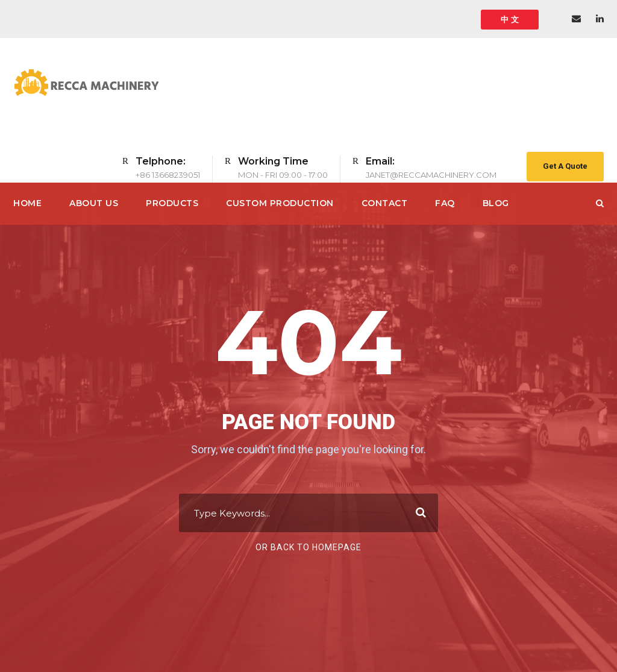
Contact (385, 203)
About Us (94, 203)
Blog (496, 203)
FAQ (445, 203)
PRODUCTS (172, 203)
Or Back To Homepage (308, 547)
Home (27, 203)
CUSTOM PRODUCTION (280, 203)
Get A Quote (565, 166)
